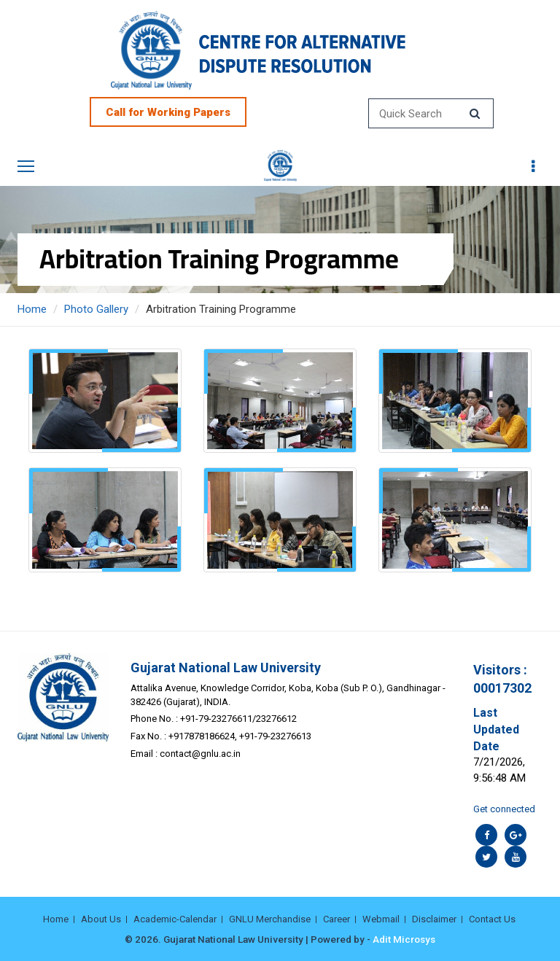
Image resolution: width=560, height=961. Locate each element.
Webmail (381, 919)
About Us (101, 919)
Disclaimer (434, 919)
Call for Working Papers (168, 112)
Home (32, 309)
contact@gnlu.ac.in (200, 754)
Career (337, 919)
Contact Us (492, 919)
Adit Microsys (404, 939)
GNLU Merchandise (270, 919)
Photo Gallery (96, 309)
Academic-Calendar (175, 919)
